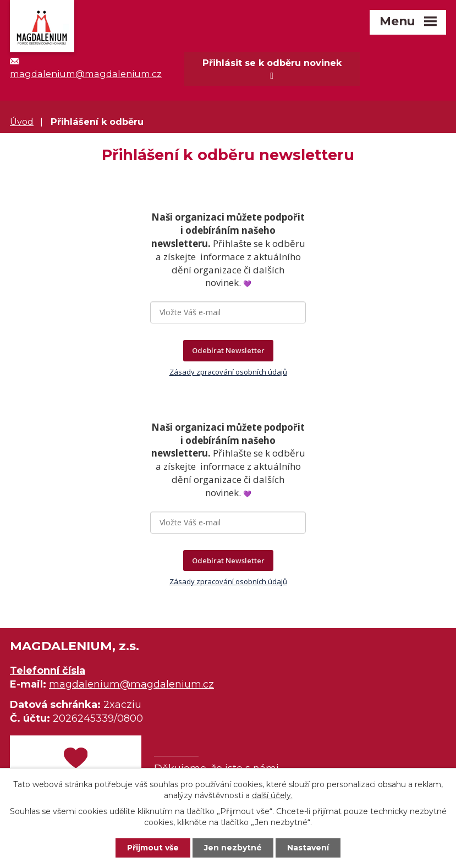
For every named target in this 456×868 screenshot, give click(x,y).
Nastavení (308, 848)
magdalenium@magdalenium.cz (131, 684)
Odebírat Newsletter (228, 350)
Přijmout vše (153, 848)
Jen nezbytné (233, 848)
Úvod (22, 122)
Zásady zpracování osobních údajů (228, 372)
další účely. (272, 795)
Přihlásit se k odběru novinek (272, 69)
